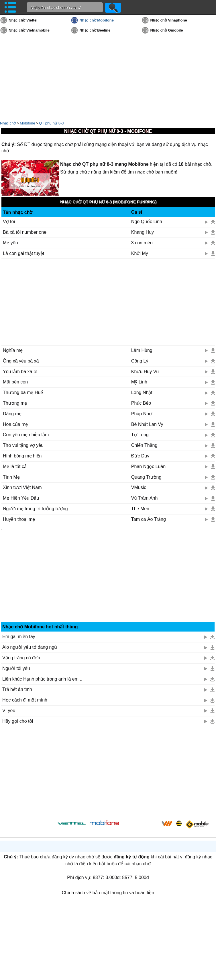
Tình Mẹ (11, 477)
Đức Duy (140, 456)
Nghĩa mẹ (13, 350)
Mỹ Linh (139, 382)
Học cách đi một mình (25, 700)
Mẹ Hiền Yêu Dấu (21, 498)
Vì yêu (9, 711)
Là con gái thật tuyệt (23, 253)
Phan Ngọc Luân (148, 466)
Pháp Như (142, 414)
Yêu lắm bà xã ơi (20, 372)
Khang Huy (143, 232)
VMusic (139, 487)
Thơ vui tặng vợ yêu (23, 445)
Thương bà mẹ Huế (23, 392)
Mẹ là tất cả (15, 466)
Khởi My (140, 253)
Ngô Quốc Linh (147, 222)
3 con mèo (142, 243)
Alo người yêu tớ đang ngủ (30, 647)
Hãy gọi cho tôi (18, 721)
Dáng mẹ (12, 414)
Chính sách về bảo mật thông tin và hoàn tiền (108, 893)
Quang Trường (146, 477)
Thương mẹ (15, 403)
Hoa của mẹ (15, 424)
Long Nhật (142, 392)
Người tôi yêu (16, 668)
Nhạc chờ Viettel (23, 20)
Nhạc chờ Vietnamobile (29, 30)
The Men (140, 509)
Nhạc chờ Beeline (95, 30)
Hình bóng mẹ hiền (22, 456)
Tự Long (140, 435)
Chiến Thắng (144, 445)
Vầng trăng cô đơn (21, 658)
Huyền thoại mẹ (19, 519)
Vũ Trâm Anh (145, 498)
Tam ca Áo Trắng (149, 519)
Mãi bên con (15, 382)
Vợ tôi (9, 222)
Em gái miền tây (19, 637)
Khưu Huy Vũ (145, 372)
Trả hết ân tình (17, 689)
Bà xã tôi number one (25, 232)
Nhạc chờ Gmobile (166, 30)
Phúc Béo (141, 403)
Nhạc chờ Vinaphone (168, 20)
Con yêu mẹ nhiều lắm (26, 435)
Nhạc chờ (8, 123)
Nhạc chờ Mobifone (97, 20)
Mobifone (27, 123)
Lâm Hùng (142, 350)
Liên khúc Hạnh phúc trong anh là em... (42, 679)
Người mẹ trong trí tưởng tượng (35, 509)
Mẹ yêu (10, 243)
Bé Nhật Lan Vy (147, 424)
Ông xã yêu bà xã (21, 361)
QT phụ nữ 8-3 (51, 123)
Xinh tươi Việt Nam (22, 487)
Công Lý (140, 361)
